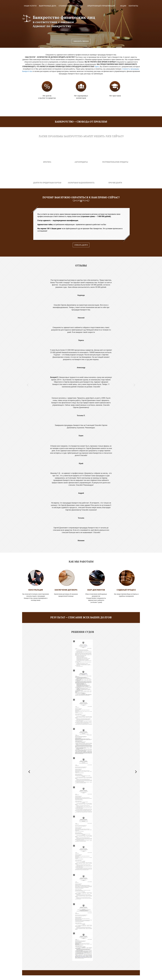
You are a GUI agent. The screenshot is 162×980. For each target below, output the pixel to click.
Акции (123, 6)
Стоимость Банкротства (71, 6)
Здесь (97, 66)
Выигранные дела (48, 6)
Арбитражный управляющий (101, 6)
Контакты (133, 6)
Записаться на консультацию (81, 978)
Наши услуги (30, 6)
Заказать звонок (81, 41)
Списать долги (81, 245)
